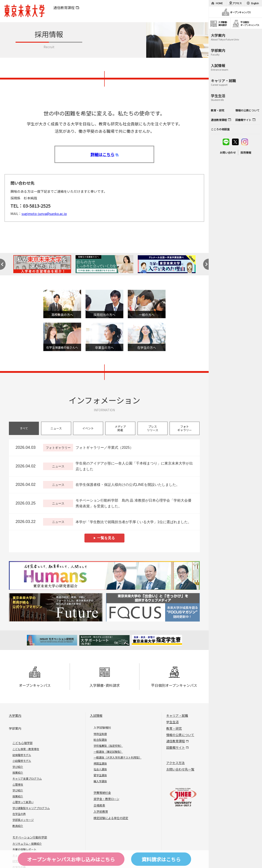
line (226, 142)
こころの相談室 (220, 129)
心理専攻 (18, 784)
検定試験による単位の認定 (111, 818)
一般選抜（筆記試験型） (108, 752)
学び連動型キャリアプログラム (31, 808)
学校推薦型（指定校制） (108, 746)
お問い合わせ (228, 152)
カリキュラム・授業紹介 (27, 843)
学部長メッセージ (23, 820)
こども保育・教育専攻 (26, 749)
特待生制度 (100, 734)
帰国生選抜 (100, 763)
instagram (245, 142)
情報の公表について (180, 735)
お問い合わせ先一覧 (180, 769)
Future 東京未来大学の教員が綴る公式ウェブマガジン (56, 607)
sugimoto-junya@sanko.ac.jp (44, 214)
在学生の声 (19, 814)
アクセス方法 (175, 763)
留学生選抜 (100, 775)
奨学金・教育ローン (106, 799)
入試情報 (96, 715)
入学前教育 (101, 811)
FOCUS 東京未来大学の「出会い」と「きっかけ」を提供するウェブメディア (153, 607)
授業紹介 (18, 772)
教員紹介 (18, 826)
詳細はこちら (102, 154)
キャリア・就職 (177, 715)
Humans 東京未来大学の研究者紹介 (104, 575)
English (255, 3)
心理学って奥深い (23, 802)
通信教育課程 (64, 8)
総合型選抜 (100, 740)
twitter (235, 142)
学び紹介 (18, 767)
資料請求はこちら (161, 859)
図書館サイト (176, 747)
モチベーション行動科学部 (30, 837)
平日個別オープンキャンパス (174, 677)
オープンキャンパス (35, 677)
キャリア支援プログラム (27, 778)
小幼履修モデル (22, 761)
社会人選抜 (100, 769)
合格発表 (99, 805)
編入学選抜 (100, 781)
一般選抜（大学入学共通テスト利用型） (118, 757)
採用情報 (246, 152)
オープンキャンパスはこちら (71, 859)
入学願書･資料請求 (105, 677)
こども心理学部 (23, 743)
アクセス (237, 3)
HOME (219, 3)
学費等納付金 (102, 793)
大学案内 (15, 715)
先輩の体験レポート (24, 849)
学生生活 (172, 722)
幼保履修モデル (22, 755)
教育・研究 (174, 728)
